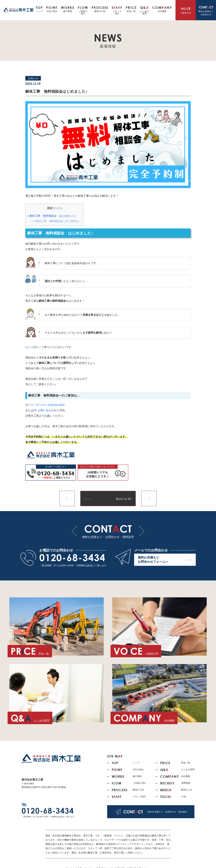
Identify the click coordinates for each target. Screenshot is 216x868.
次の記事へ (149, 498)
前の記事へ (67, 498)
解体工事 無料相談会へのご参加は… (56, 221)
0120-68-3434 (72, 558)
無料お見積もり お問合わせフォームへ (165, 560)
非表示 (58, 208)
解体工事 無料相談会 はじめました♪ (52, 216)
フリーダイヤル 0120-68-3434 (46, 405)
